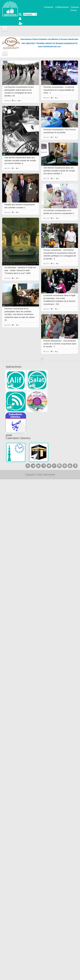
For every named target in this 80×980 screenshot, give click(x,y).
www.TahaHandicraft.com (49, 47)
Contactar (49, 7)
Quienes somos (75, 9)
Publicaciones (62, 7)
